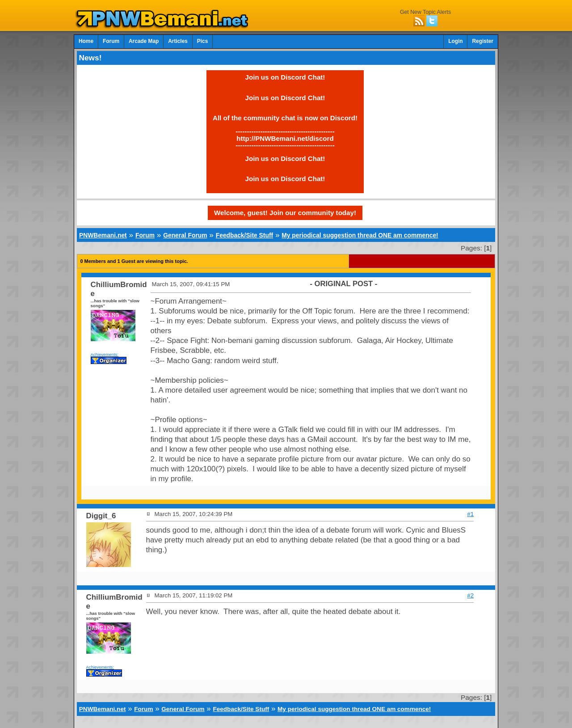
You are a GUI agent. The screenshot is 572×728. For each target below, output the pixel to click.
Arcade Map (144, 41)
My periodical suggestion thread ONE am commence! (360, 235)
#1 (470, 514)
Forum (111, 41)
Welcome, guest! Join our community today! (285, 213)
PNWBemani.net (103, 235)
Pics (202, 41)
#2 (470, 595)
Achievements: (105, 354)
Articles (178, 41)
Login (455, 41)
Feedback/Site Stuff (244, 235)
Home (86, 41)
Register (483, 41)
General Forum (185, 235)
